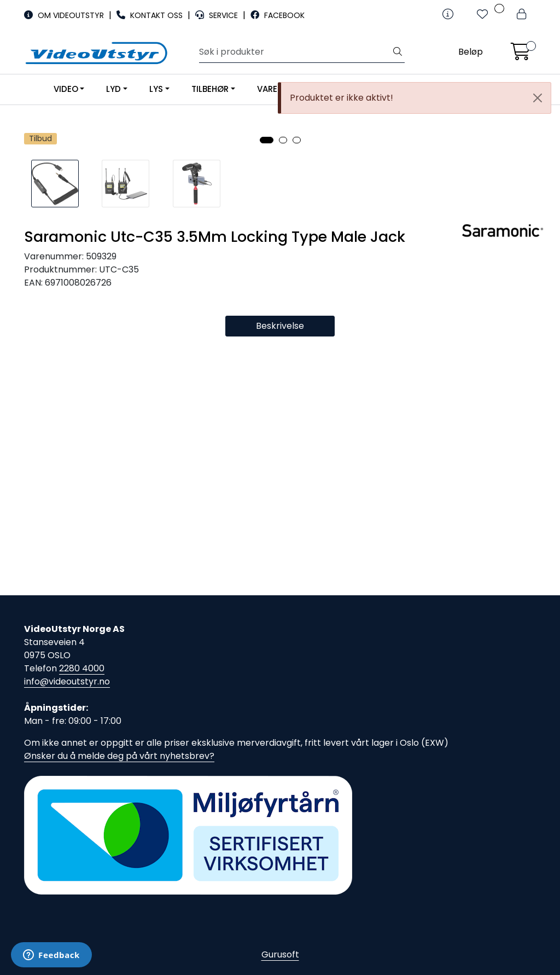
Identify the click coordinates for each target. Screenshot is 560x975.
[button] (267, 386)
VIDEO (66, 89)
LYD (113, 89)
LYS (156, 89)
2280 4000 (82, 668)
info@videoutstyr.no (67, 681)
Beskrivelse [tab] (280, 571)
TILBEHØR (210, 89)
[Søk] (295, 52)
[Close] (538, 98)
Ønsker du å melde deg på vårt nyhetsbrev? (119, 756)
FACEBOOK (278, 15)
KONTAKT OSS (151, 15)
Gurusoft (280, 954)
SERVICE (218, 15)
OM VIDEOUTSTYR (65, 15)
